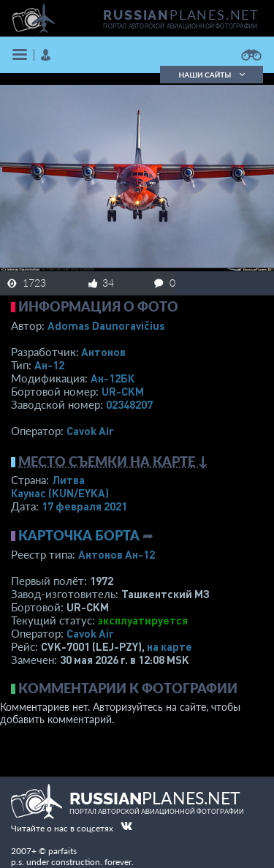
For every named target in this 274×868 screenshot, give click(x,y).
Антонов (103, 352)
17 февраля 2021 (84, 506)
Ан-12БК (113, 378)
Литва (68, 480)
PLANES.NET (181, 15)
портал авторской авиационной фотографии (180, 26)
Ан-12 (49, 365)
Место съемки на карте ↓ (113, 461)
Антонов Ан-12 (117, 554)
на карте (170, 646)
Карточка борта (79, 535)
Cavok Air (90, 431)
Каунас (60, 493)
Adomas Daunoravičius (106, 325)
